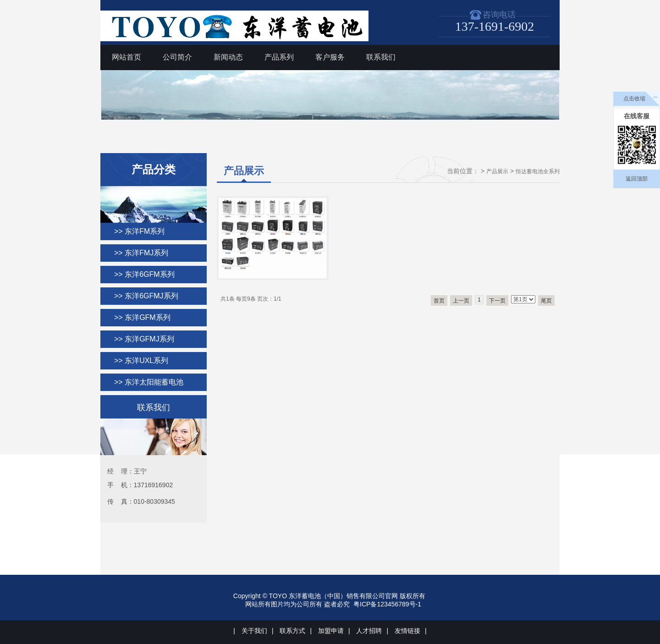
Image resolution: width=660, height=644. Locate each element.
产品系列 (279, 57)
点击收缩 (634, 99)
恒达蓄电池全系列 (538, 171)
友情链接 (407, 631)
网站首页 (126, 57)
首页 (439, 301)
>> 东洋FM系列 (139, 231)
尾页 (546, 301)
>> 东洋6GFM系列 (144, 274)
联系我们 (381, 57)
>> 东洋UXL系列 (141, 361)
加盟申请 (331, 631)
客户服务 (330, 57)
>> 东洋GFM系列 (142, 317)
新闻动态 (228, 57)
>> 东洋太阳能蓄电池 (149, 382)
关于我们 (254, 631)
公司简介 (177, 57)
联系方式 (292, 631)
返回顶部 (637, 179)
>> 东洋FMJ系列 (141, 253)
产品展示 (497, 171)
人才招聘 (369, 631)
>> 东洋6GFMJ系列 (146, 296)
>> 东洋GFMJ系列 (144, 339)
